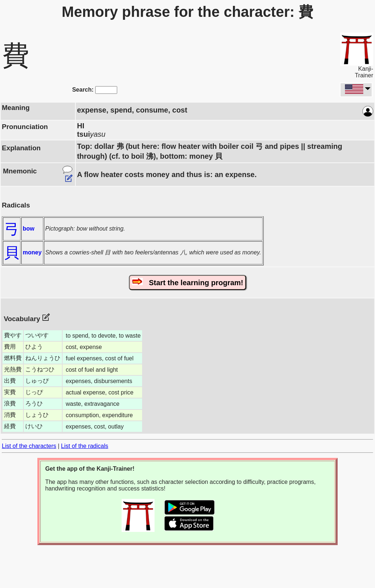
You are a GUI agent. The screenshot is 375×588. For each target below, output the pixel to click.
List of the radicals (85, 446)
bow (29, 229)
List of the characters (29, 446)
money (32, 252)
